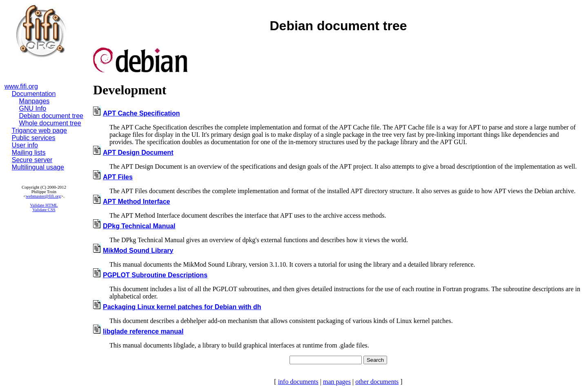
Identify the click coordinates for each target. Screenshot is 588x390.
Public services (34, 138)
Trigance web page (40, 130)
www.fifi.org (21, 86)
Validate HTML (44, 205)
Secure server (32, 160)
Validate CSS (44, 210)
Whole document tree (50, 123)
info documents (298, 382)
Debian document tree (51, 116)
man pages (337, 382)
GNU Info (33, 108)
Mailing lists (29, 153)
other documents (377, 382)
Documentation (34, 94)
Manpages (35, 101)
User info (25, 145)
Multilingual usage (38, 167)
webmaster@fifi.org (43, 196)
